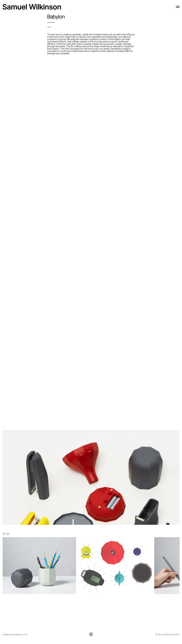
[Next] (8, 534)
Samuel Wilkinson (32, 7)
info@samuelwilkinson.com (15, 634)
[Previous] (4, 534)
